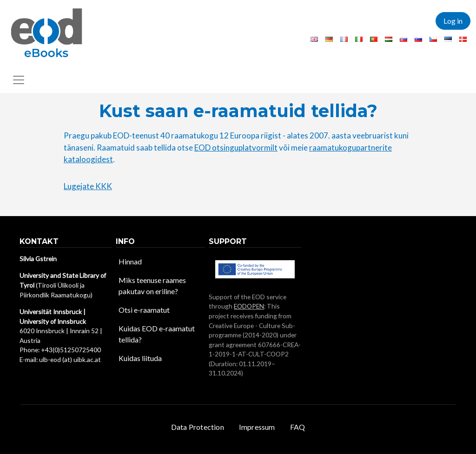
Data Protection (198, 427)
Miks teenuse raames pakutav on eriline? (152, 286)
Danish (463, 39)
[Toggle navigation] (19, 80)
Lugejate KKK (88, 186)
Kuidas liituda (140, 358)
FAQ (298, 427)
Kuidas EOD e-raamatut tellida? (157, 334)
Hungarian (389, 39)
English (314, 39)
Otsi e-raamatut (144, 310)
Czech (433, 39)
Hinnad (130, 261)
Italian (359, 39)
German (329, 39)
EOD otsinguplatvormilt (236, 148)
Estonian (448, 39)
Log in (453, 21)
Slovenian (418, 39)
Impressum (257, 427)
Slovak (403, 39)
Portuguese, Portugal (374, 39)
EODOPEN (249, 306)
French (344, 39)
